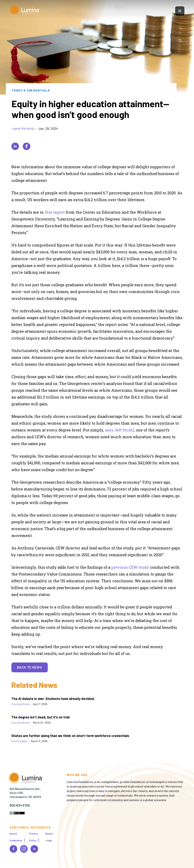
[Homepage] (25, 11)
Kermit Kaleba (19, 741)
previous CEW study (130, 567)
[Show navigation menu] (180, 11)
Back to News (30, 667)
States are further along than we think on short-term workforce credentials (70, 736)
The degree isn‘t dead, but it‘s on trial (40, 717)
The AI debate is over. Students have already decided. (53, 699)
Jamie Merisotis (23, 128)
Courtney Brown (20, 704)
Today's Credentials (31, 90)
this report (55, 212)
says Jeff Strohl (120, 430)
